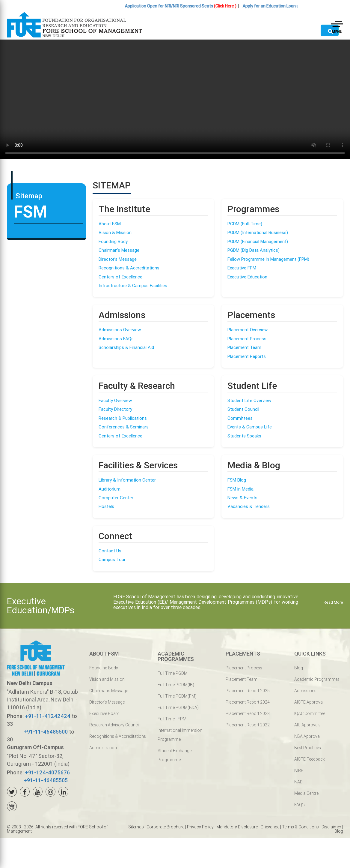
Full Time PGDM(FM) (177, 696)
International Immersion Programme (180, 735)
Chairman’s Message (119, 250)
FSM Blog (237, 480)
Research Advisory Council (114, 725)
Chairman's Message (109, 691)
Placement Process (247, 339)
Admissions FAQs (116, 339)
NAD (298, 782)
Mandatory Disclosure (237, 827)
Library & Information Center (127, 480)
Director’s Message (118, 259)
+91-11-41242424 (48, 716)
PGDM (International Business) (258, 232)
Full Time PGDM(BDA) (178, 707)
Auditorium (110, 489)
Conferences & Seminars (124, 427)
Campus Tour (112, 559)
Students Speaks (244, 436)
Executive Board (104, 713)
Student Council (243, 409)
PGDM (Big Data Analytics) (254, 250)
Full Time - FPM (172, 719)
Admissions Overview (120, 330)
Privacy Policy (200, 827)
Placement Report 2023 (248, 713)
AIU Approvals (307, 725)
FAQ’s (300, 805)
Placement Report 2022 (248, 725)
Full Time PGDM (173, 673)
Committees (240, 418)
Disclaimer (331, 827)
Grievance (270, 827)
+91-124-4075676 (47, 772)
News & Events (242, 498)
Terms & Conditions (300, 827)
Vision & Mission (115, 232)
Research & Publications (123, 418)
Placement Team (244, 347)
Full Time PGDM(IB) (176, 685)
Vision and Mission (107, 679)
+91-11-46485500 (46, 732)
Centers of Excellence (120, 277)
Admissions (305, 691)
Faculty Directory (115, 409)
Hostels (106, 506)
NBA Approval (307, 736)
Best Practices (308, 748)
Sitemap (136, 827)
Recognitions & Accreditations (129, 268)
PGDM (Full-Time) (245, 224)
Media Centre (306, 793)
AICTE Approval (309, 702)
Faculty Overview (115, 400)
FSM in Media (240, 489)
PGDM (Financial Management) (258, 241)
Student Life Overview (249, 400)
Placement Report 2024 (248, 702)
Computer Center (116, 498)
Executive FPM (242, 268)
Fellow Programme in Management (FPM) (268, 259)
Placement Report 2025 (248, 691)
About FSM (110, 224)
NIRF (299, 770)
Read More (333, 602)
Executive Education (247, 277)
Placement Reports (247, 356)
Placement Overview (248, 330)
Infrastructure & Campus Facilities (133, 285)
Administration (103, 748)
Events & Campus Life (250, 427)
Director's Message (107, 702)
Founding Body (113, 241)
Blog (299, 668)
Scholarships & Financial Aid (126, 347)
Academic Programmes (317, 679)
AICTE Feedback (310, 759)
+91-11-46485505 (46, 780)
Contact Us (110, 551)
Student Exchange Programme (175, 755)
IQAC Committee (310, 713)
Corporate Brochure (165, 827)
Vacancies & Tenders (249, 506)
